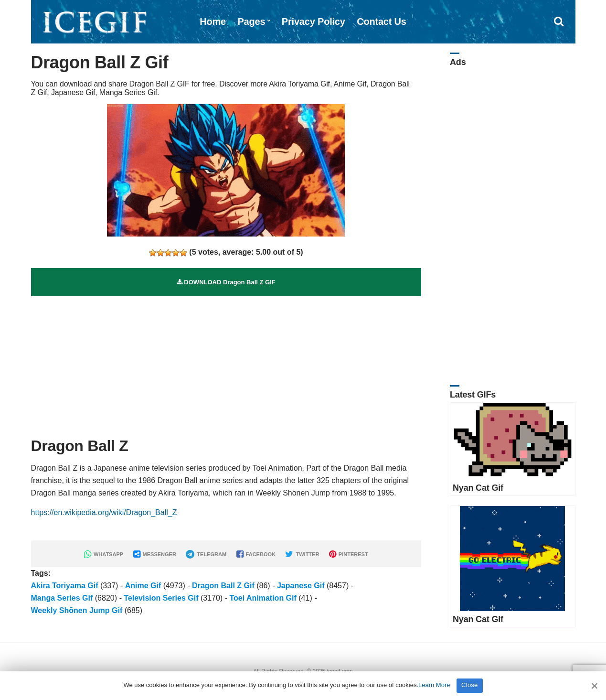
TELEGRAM (206, 554)
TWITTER (302, 554)
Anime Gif (143, 586)
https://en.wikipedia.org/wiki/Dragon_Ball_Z (104, 512)
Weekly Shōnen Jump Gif (77, 610)
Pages (251, 22)
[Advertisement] (226, 363)
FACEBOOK (256, 554)
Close (470, 685)
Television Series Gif (161, 598)
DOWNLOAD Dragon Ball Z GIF (226, 282)
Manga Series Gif (62, 598)
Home (213, 22)
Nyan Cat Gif (478, 488)
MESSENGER (155, 554)
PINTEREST (349, 554)
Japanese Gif (301, 586)
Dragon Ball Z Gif (223, 586)
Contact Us (382, 22)
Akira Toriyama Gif (65, 586)
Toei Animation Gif (263, 598)
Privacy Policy (314, 22)
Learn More (434, 685)
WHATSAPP (104, 554)
